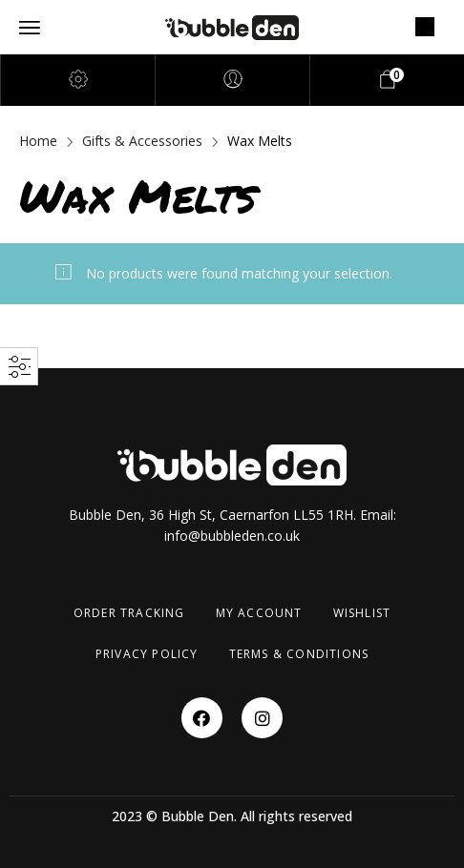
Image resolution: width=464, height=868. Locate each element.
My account (259, 613)
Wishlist (362, 613)
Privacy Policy (147, 654)
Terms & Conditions (299, 654)
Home (38, 141)
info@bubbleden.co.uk (232, 536)
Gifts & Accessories (142, 141)
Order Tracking (129, 613)
